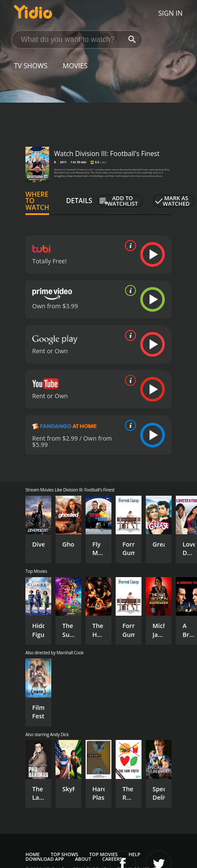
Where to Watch (37, 201)
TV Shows (31, 66)
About (83, 859)
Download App (45, 859)
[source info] (129, 246)
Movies (75, 66)
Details (79, 201)
